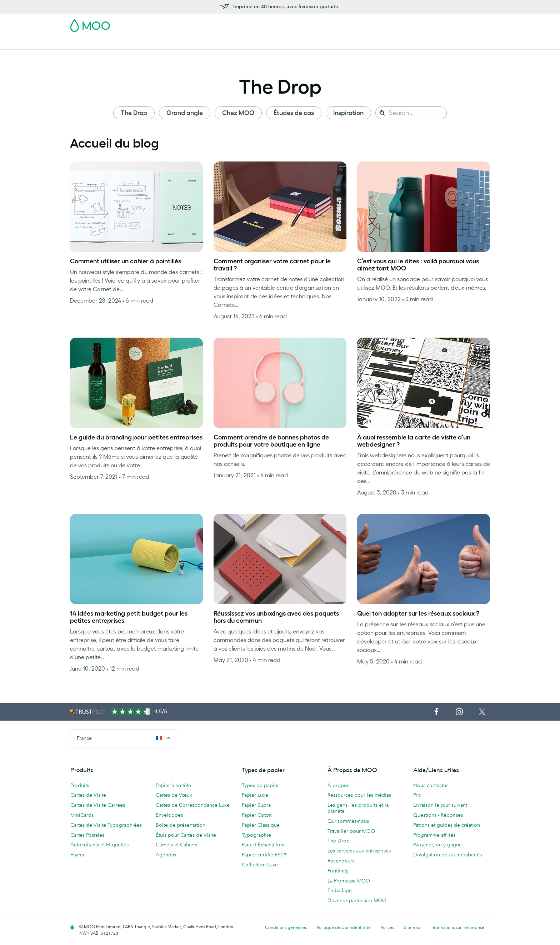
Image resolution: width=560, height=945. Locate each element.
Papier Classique (261, 825)
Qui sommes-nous (348, 821)
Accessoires (300, 43)
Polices (387, 927)
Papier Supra (256, 805)
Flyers (238, 43)
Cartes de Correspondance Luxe (193, 805)
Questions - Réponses (438, 815)
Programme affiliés (434, 835)
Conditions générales (286, 927)
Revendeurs (341, 861)
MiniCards (82, 815)
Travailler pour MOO (351, 831)
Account (378, 23)
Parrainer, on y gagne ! (439, 845)
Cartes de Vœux (174, 795)
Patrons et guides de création (447, 825)
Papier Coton (257, 815)
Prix (417, 795)
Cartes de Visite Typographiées (106, 825)
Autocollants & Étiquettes (192, 43)
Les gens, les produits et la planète (358, 808)
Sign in (403, 23)
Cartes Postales (134, 43)
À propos (338, 785)
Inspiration (348, 113)
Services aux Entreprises (352, 43)
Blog (395, 43)
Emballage (340, 890)
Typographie (256, 835)
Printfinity (338, 871)
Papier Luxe (255, 795)
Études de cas (294, 113)
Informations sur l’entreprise (457, 927)
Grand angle (185, 113)
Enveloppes (169, 815)
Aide (414, 43)
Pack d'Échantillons (340, 23)
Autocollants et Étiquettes (99, 845)
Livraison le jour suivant (440, 805)
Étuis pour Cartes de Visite (186, 835)
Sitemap (412, 927)
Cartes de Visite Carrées (98, 805)
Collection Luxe (260, 865)
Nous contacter (431, 785)
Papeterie (265, 43)
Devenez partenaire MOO (357, 900)
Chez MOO (238, 113)
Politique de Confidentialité (344, 927)
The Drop (280, 86)
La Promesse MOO (349, 881)
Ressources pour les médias (359, 795)
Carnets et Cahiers (176, 845)
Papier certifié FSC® (264, 855)
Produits (80, 785)
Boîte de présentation (181, 825)
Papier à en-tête (173, 785)
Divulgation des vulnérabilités (447, 855)
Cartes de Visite (89, 43)
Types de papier (260, 785)
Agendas (166, 855)
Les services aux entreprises (359, 851)
